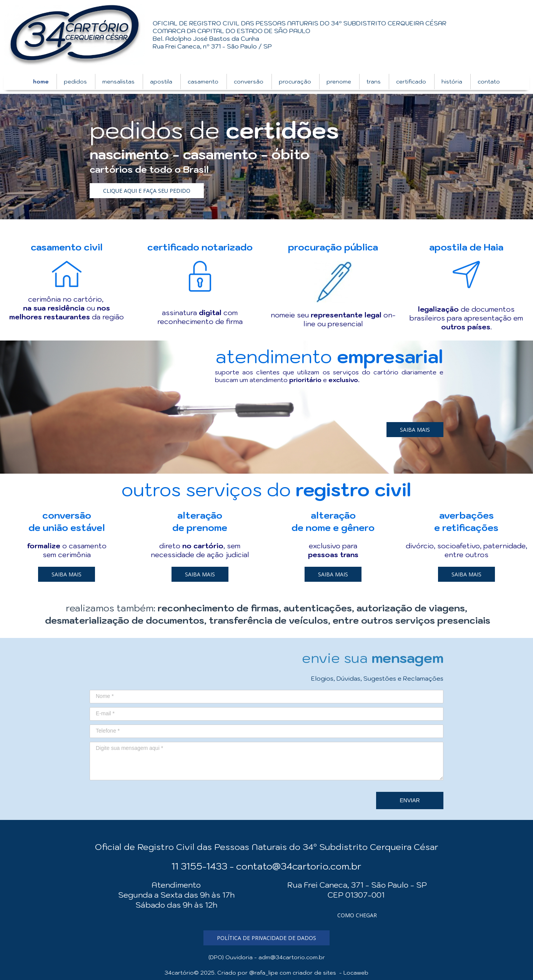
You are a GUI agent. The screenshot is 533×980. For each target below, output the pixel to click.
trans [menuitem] (374, 82)
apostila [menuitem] (161, 82)
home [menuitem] (41, 82)
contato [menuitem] (489, 82)
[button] (147, 191)
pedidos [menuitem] (75, 82)
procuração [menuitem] (295, 82)
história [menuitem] (452, 82)
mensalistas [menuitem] (118, 82)
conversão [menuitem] (249, 82)
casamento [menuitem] (203, 82)
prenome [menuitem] (339, 82)
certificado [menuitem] (411, 82)
